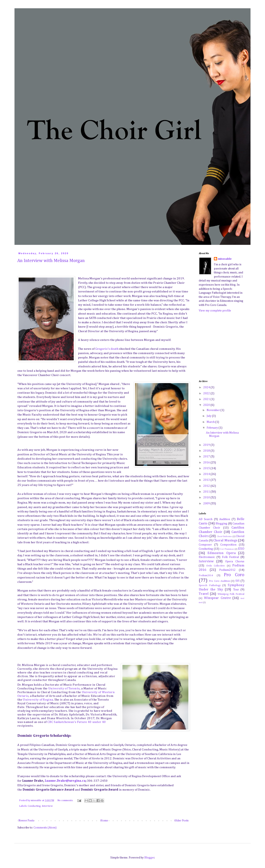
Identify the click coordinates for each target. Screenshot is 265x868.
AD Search (206, 519)
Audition (225, 519)
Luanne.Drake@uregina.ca (65, 781)
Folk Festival (231, 557)
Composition (228, 545)
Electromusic (207, 557)
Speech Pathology (210, 585)
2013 (207, 480)
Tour (236, 590)
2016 (207, 463)
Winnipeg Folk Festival (231, 594)
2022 (207, 393)
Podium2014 (206, 575)
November (214, 410)
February (213, 428)
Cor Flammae (227, 549)
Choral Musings (225, 540)
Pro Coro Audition (219, 581)
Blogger (149, 858)
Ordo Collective (216, 566)
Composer (205, 545)
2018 (207, 451)
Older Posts (181, 821)
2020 (207, 405)
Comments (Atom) (45, 828)
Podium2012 (227, 570)
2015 (207, 468)
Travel (204, 594)
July (209, 416)
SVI (237, 581)
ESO (241, 549)
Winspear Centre (217, 598)
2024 (207, 387)
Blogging (221, 524)
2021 (207, 399)
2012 (207, 486)
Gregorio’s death (107, 349)
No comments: (66, 800)
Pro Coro (234, 575)
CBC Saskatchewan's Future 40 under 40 (77, 722)
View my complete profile (215, 311)
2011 (207, 492)
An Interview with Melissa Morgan (51, 261)
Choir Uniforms (224, 536)
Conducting (34, 806)
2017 (207, 457)
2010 (207, 498)
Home (104, 821)
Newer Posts (26, 821)
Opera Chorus (235, 561)
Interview (47, 806)
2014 (207, 474)
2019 (207, 445)
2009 (207, 504)
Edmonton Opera (221, 553)
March (211, 422)
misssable (225, 259)
